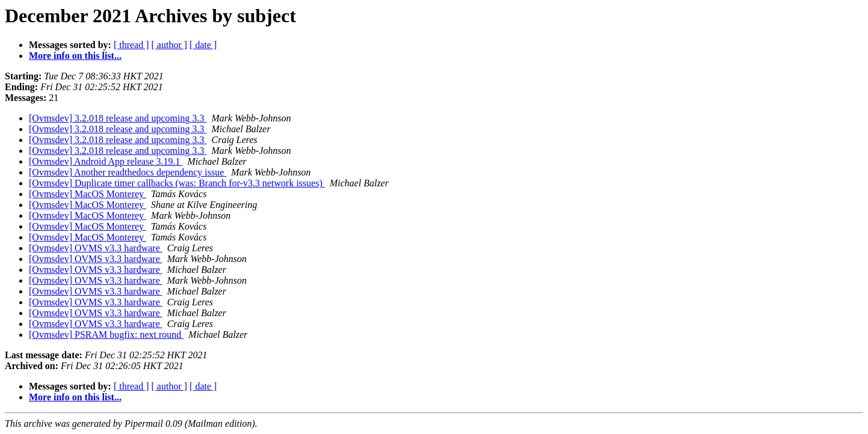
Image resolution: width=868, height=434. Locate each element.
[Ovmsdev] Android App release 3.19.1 (106, 161)
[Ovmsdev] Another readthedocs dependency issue (128, 172)
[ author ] (170, 45)
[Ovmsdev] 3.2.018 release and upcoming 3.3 (118, 118)
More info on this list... (75, 56)
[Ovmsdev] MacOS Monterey (88, 194)
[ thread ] (131, 45)
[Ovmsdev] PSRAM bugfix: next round (106, 335)
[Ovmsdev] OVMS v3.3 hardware (96, 248)
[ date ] (203, 45)
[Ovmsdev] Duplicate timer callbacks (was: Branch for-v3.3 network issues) (177, 183)
